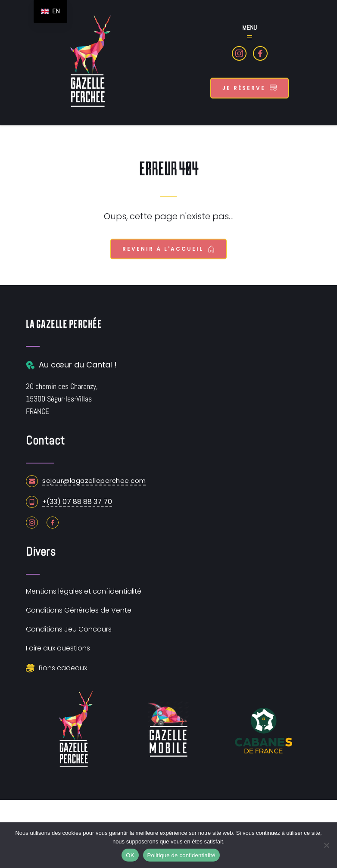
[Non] (326, 845)
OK (130, 855)
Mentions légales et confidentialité (84, 591)
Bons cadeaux (63, 668)
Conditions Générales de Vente (79, 610)
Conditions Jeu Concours (69, 629)
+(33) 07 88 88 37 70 (77, 502)
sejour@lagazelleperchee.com (94, 481)
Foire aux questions (58, 648)
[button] (250, 37)
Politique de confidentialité (181, 855)
